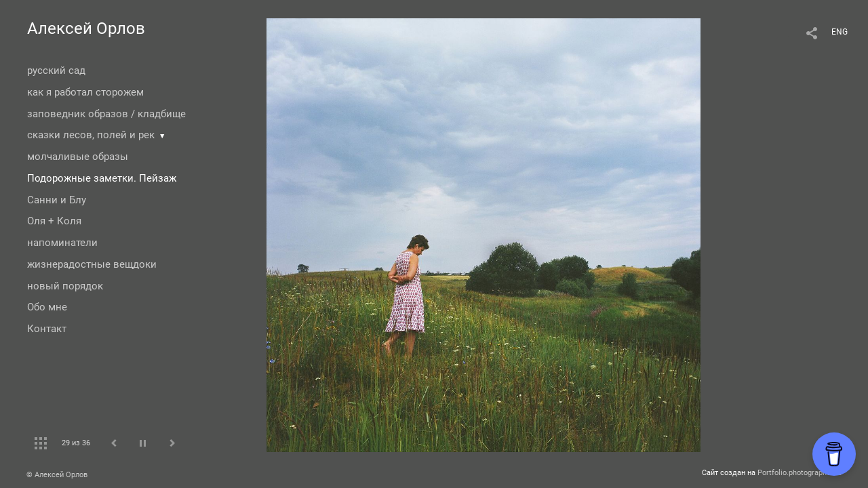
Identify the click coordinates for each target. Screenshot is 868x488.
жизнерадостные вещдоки (92, 264)
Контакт (47, 329)
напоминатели (62, 243)
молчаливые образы (78, 157)
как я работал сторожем (85, 92)
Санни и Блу (57, 200)
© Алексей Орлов (57, 475)
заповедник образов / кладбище (106, 114)
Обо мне (47, 307)
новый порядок (65, 286)
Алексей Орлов (86, 28)
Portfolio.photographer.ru (800, 473)
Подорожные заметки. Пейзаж (102, 178)
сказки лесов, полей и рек (91, 135)
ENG (840, 32)
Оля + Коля (54, 221)
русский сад (56, 70)
